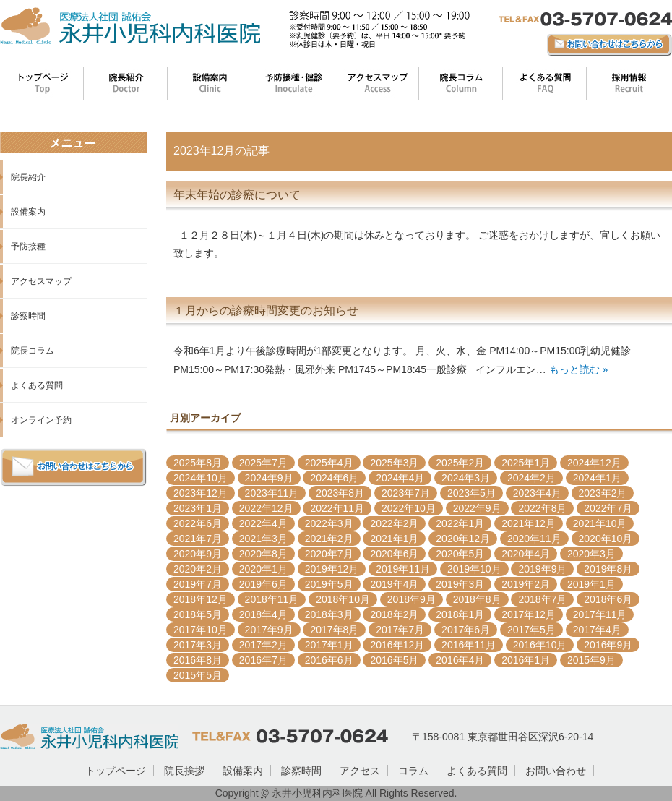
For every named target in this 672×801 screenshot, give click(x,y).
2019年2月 (526, 584)
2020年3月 (591, 554)
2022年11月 (337, 508)
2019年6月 (263, 584)
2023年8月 (340, 493)
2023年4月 (537, 493)
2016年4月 (460, 660)
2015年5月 (198, 675)
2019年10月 (474, 569)
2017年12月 (529, 614)
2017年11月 (600, 614)
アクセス (360, 771)
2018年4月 (263, 614)
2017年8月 (334, 630)
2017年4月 (597, 630)
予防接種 (28, 247)
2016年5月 (394, 660)
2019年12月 (332, 569)
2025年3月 (394, 463)
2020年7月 (329, 554)
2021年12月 (529, 523)
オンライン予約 (41, 420)
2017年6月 (466, 630)
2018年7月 (542, 599)
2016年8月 (198, 660)
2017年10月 (201, 630)
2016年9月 (608, 645)
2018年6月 (608, 599)
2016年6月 (329, 660)
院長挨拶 (184, 771)
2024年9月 (269, 478)
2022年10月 (409, 508)
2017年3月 (198, 645)
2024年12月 (594, 463)
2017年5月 (531, 630)
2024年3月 (466, 478)
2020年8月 (263, 554)
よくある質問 (37, 385)
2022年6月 (198, 523)
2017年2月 (263, 645)
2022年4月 (263, 523)
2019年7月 (198, 584)
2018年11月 (272, 599)
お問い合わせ (556, 771)
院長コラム (33, 351)
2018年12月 (201, 599)
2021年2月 (329, 539)
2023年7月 (406, 493)
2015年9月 (591, 660)
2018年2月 (394, 614)
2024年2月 (531, 478)
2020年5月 (460, 554)
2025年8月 (198, 463)
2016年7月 (263, 660)
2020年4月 (526, 554)
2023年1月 (198, 508)
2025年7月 (263, 463)
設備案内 (28, 212)
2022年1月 (460, 523)
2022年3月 (329, 523)
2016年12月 (397, 645)
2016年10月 (540, 645)
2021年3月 (263, 539)
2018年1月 (460, 614)
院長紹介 (28, 177)
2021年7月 (198, 539)
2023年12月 (201, 493)
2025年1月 (526, 463)
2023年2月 (603, 493)
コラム (413, 771)
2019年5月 (329, 584)
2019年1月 (591, 584)
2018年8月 (477, 599)
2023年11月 (272, 493)
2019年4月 (394, 584)
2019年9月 (542, 569)
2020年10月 (606, 539)
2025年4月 (329, 463)
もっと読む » (579, 369)
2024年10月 (201, 478)
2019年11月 (403, 569)
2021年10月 (600, 523)
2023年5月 (471, 493)
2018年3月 (329, 614)
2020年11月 (534, 539)
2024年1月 (597, 478)
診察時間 (28, 316)
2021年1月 (394, 539)
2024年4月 (400, 478)
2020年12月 (463, 539)
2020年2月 (198, 569)
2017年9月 (269, 630)
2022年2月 (394, 523)
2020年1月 (263, 569)
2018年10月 (343, 599)
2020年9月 (198, 554)
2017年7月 (400, 630)
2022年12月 (266, 508)
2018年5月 (198, 614)
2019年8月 (608, 569)
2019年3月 (460, 584)
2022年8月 (542, 508)
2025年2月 (460, 463)
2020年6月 (394, 554)
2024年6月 (334, 478)
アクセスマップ (41, 281)
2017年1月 (329, 645)
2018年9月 (412, 599)
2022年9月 (477, 508)
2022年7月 (608, 508)
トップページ (116, 771)
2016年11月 (469, 645)
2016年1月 (526, 660)
